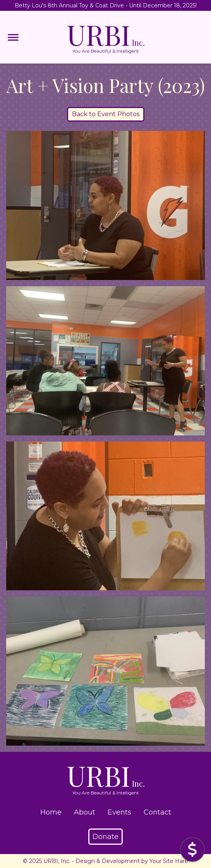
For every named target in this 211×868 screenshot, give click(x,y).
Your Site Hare (169, 861)
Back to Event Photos (106, 114)
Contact (157, 812)
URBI (106, 37)
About (85, 812)
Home (51, 812)
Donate (105, 837)
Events (119, 812)
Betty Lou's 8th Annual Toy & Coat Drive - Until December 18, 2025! (106, 5)
